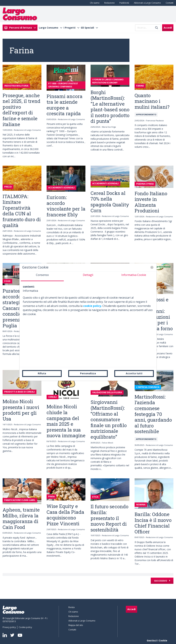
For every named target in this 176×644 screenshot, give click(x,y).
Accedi (168, 28)
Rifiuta (42, 373)
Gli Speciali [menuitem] (87, 28)
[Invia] (157, 28)
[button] (152, 267)
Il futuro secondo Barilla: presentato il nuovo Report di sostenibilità (109, 518)
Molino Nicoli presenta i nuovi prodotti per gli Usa (21, 410)
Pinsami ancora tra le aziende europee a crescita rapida (65, 105)
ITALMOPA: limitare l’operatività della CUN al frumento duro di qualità (22, 211)
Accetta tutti (134, 373)
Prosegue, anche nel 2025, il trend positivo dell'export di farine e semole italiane (21, 110)
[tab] (42, 276)
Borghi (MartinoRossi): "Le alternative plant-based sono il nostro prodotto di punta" (110, 107)
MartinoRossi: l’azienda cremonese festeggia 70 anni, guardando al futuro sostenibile (153, 414)
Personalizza (88, 373)
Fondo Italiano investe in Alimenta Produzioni (151, 202)
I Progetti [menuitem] (70, 28)
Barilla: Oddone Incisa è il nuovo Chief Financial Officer (153, 523)
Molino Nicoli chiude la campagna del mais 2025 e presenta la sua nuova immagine (66, 421)
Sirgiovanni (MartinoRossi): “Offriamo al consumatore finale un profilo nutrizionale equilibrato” (109, 419)
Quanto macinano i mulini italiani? (152, 101)
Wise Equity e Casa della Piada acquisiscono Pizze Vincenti (65, 515)
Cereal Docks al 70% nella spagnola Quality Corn (110, 202)
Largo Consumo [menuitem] (49, 28)
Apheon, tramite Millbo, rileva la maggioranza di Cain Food (21, 518)
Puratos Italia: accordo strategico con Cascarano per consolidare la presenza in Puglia (19, 308)
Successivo (161, 581)
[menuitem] (94, 3)
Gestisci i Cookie (157, 640)
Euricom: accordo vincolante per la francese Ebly (66, 206)
